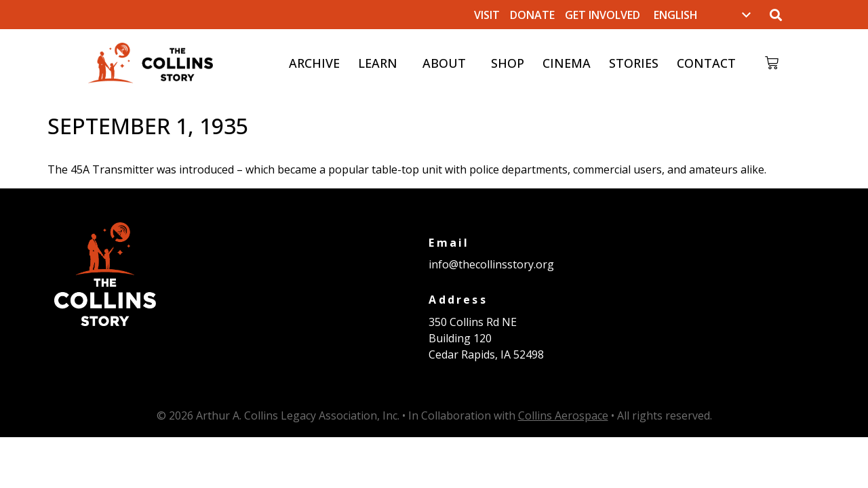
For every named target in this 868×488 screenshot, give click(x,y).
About (447, 63)
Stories (633, 63)
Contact (706, 63)
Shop (507, 63)
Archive (314, 63)
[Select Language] (702, 15)
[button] (775, 15)
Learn (380, 63)
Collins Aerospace (563, 415)
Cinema (566, 63)
